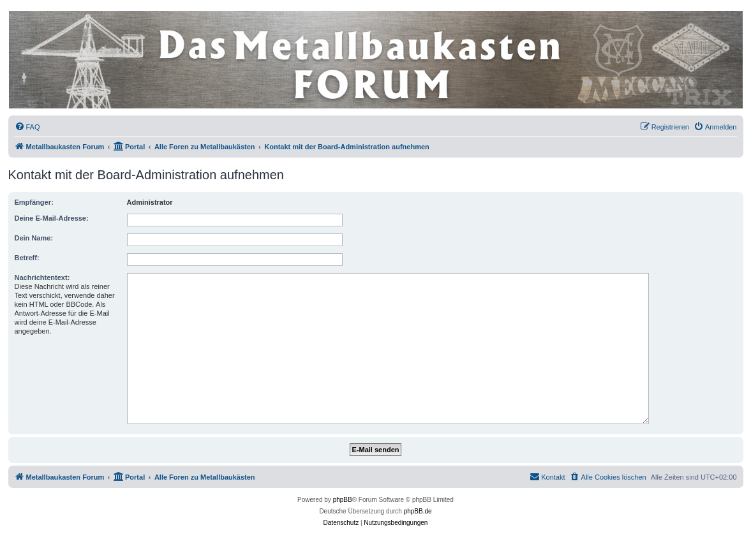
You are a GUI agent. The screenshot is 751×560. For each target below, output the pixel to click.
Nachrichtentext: (42, 277)
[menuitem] (27, 127)
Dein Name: (34, 238)
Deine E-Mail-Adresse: (52, 218)
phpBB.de (418, 511)
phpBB (343, 500)
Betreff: (27, 258)
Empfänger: (34, 202)
